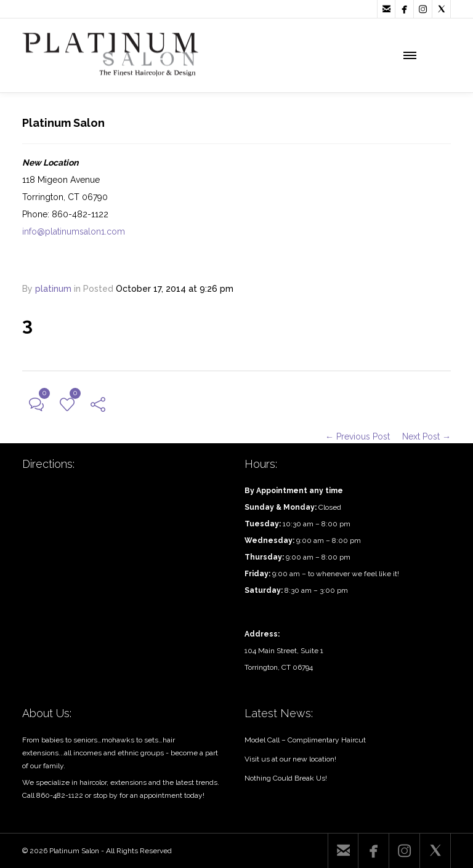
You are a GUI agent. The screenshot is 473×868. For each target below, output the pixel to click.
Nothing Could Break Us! (286, 778)
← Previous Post (358, 436)
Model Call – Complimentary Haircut (305, 740)
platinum (53, 289)
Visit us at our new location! (290, 759)
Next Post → (427, 436)
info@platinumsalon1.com (74, 231)
